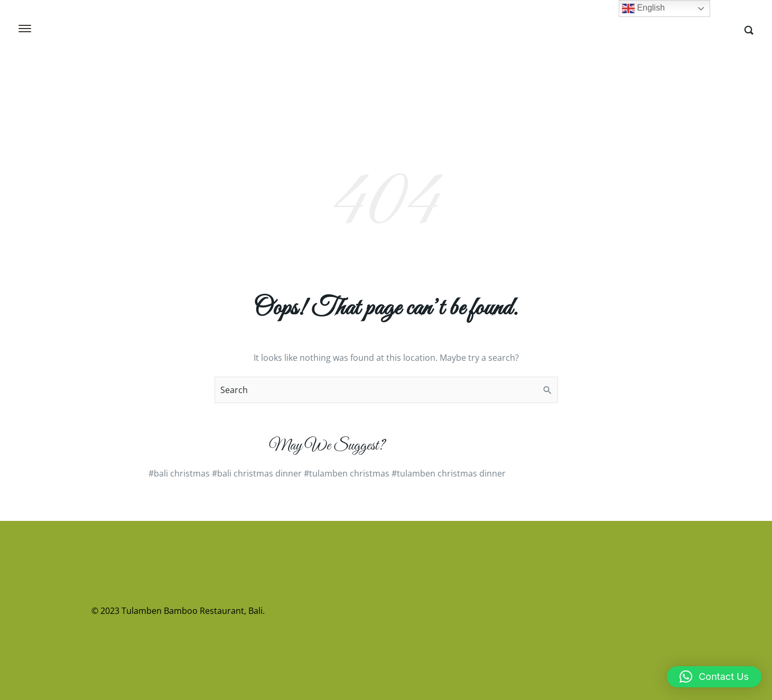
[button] (714, 677)
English (643, 8)
